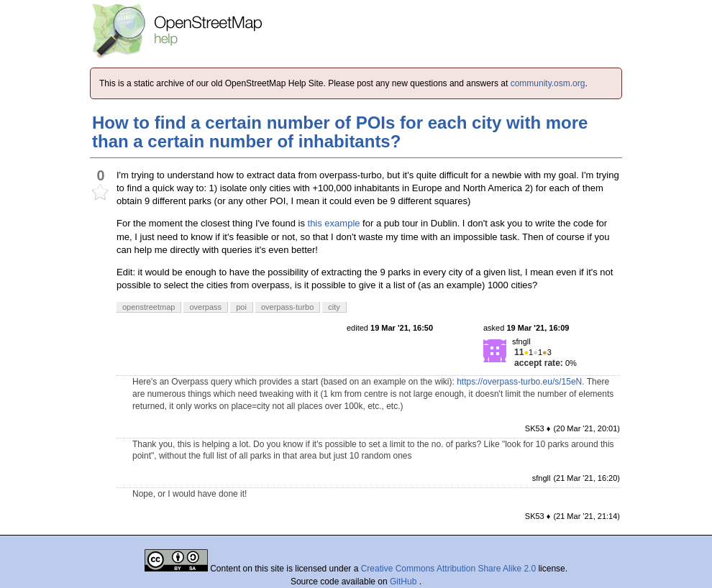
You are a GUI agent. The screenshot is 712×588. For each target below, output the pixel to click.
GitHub (405, 582)
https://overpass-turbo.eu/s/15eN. (520, 382)
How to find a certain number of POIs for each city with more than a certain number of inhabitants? (340, 132)
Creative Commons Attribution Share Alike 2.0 (448, 569)
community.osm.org (548, 83)
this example (334, 223)
